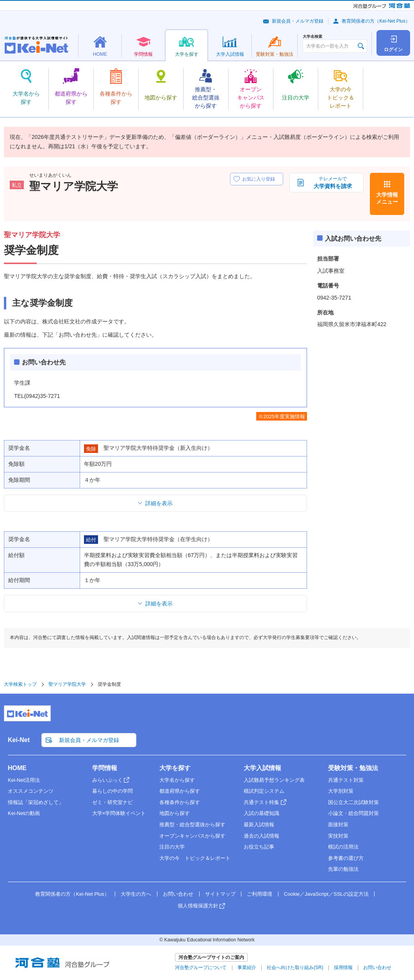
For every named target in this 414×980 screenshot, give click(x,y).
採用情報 (343, 968)
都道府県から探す (180, 791)
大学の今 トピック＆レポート (195, 858)
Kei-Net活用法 (24, 780)
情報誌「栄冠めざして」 (36, 802)
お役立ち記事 (259, 847)
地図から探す (175, 813)
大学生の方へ (136, 894)
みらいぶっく (107, 780)
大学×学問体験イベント (119, 813)
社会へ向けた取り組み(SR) (295, 968)
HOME (17, 768)
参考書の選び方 (346, 858)
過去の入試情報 (261, 836)
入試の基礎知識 (261, 813)
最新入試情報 (259, 825)
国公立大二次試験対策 (353, 802)
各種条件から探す (180, 802)
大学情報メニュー (387, 198)
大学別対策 (341, 791)
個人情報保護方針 (198, 906)
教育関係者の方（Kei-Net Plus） (376, 21)
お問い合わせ (178, 894)
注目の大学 (172, 847)
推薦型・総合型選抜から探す (192, 825)
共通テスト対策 (346, 780)
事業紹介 (247, 968)
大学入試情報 (262, 768)
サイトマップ (220, 894)
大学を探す (175, 768)
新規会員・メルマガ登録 (298, 21)
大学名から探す (177, 780)
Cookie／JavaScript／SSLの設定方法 (326, 894)
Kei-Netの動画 (24, 813)
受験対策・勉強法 (353, 768)
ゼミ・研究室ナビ (112, 802)
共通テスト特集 (261, 802)
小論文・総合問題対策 (353, 813)
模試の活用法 (343, 847)
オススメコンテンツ (31, 791)
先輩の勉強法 (343, 869)
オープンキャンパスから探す (192, 836)
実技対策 (338, 836)
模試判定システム (264, 791)
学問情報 (105, 768)
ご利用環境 (260, 894)
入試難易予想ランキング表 (274, 780)
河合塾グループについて (201, 968)
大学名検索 (312, 37)
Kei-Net (19, 740)
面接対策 (338, 825)
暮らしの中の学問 (112, 791)
